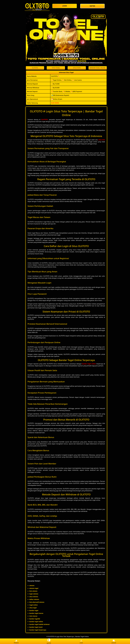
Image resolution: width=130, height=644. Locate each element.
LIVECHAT (114, 642)
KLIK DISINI (55, 103)
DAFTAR (49, 642)
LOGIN (81, 642)
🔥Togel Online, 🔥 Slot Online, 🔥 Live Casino (67, 80)
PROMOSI (16, 642)
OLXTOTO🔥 (55, 76)
